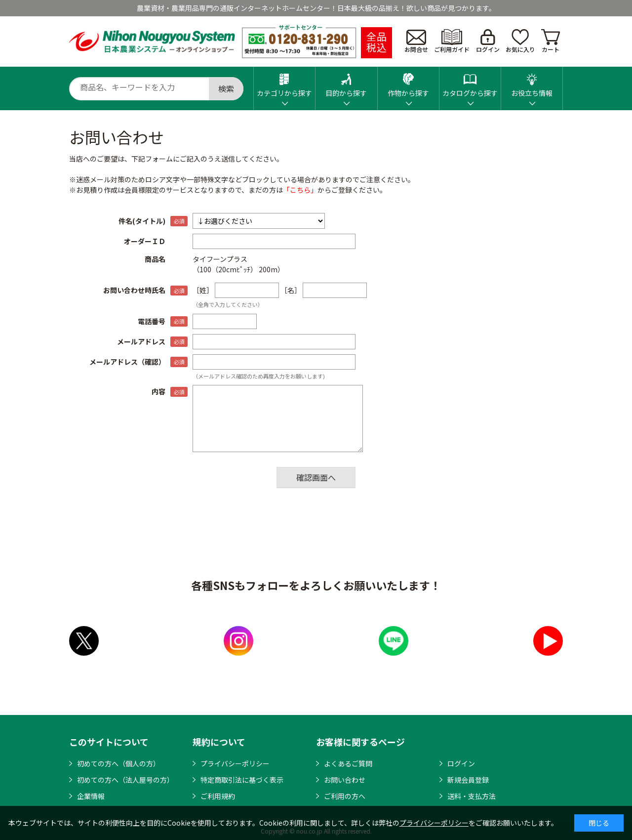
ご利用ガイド (452, 41)
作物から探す (408, 82)
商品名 (155, 259)
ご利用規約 (218, 796)
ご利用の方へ (345, 796)
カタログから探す (470, 82)
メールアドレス (141, 341)
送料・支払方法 (472, 796)
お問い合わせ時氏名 (134, 290)
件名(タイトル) (142, 221)
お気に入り (520, 41)
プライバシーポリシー (235, 763)
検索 (226, 88)
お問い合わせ (345, 780)
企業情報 (91, 796)
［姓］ (203, 290)
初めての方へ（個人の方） (118, 763)
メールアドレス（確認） (127, 362)
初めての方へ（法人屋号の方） (125, 780)
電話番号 (152, 321)
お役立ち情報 (532, 82)
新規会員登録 (468, 780)
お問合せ (416, 42)
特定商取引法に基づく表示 (242, 780)
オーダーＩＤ (145, 241)
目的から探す (346, 82)
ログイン (488, 41)
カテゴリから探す (284, 82)
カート (551, 41)
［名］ (291, 290)
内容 (158, 391)
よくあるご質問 (348, 763)
